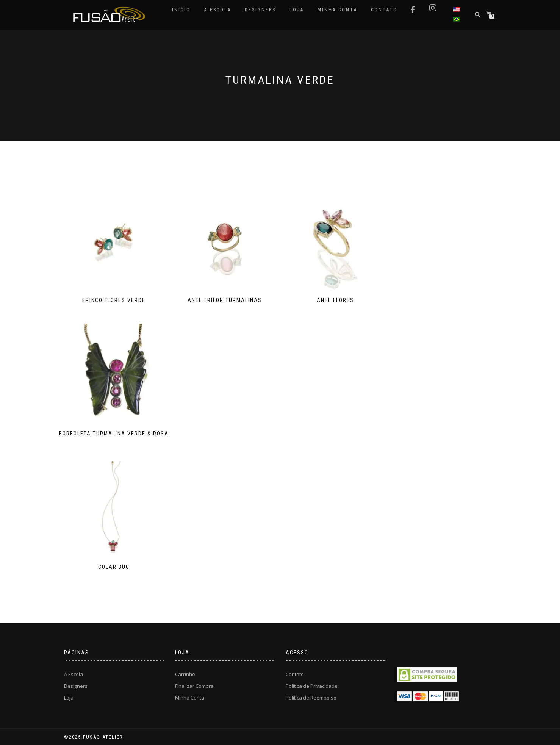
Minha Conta (337, 10)
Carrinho (185, 674)
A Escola (218, 10)
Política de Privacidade (312, 686)
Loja (297, 10)
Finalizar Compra (194, 686)
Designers (260, 10)
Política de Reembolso (311, 698)
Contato (384, 10)
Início (181, 10)
